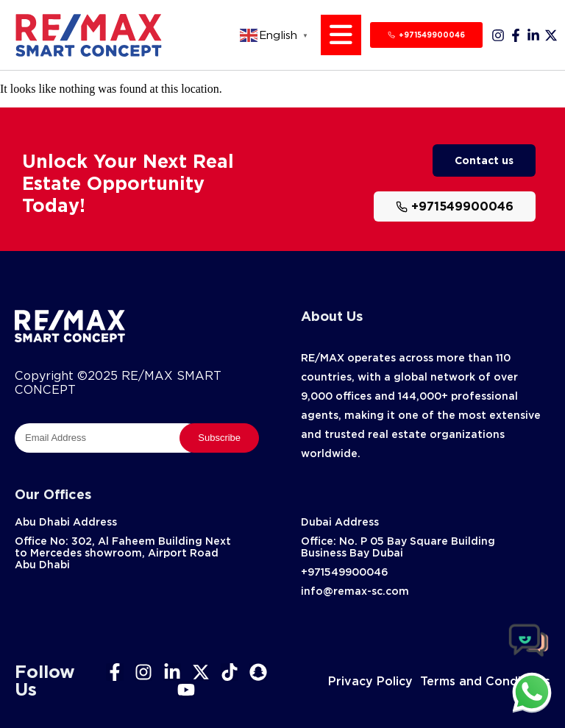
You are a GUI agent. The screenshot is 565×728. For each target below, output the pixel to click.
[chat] (532, 692)
